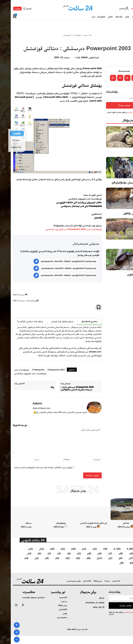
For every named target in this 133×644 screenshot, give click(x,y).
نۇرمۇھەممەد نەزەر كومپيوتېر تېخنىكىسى (20, 373)
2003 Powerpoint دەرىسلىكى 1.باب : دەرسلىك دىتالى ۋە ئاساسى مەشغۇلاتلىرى (66, 388)
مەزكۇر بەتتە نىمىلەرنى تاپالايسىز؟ (19, 321)
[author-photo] (122, 527)
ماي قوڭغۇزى (124, 273)
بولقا (42, 387)
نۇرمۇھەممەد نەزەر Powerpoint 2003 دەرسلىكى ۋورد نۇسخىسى (63, 229)
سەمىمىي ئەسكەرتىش (79, 321)
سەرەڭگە (18, 523)
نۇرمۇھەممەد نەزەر (11, 370)
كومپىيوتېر (56, 35)
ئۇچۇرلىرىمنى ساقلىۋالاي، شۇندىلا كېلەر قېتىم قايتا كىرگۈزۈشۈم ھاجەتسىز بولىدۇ (32, 467)
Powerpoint (28, 370)
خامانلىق (115, 523)
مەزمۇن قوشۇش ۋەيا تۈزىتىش (51, 321)
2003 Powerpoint (46, 370)
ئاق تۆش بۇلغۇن (122, 212)
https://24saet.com (31, 408)
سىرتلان (126, 243)
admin (74, 57)
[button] (16, 8)
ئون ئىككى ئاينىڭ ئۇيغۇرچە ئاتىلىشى (83, 523)
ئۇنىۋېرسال (66, 35)
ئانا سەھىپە (77, 35)
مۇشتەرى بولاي (113, 105)
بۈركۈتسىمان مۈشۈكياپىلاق (116, 181)
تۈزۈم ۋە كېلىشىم (122, 111)
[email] (113, 98)
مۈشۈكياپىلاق (50, 523)
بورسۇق (127, 151)
